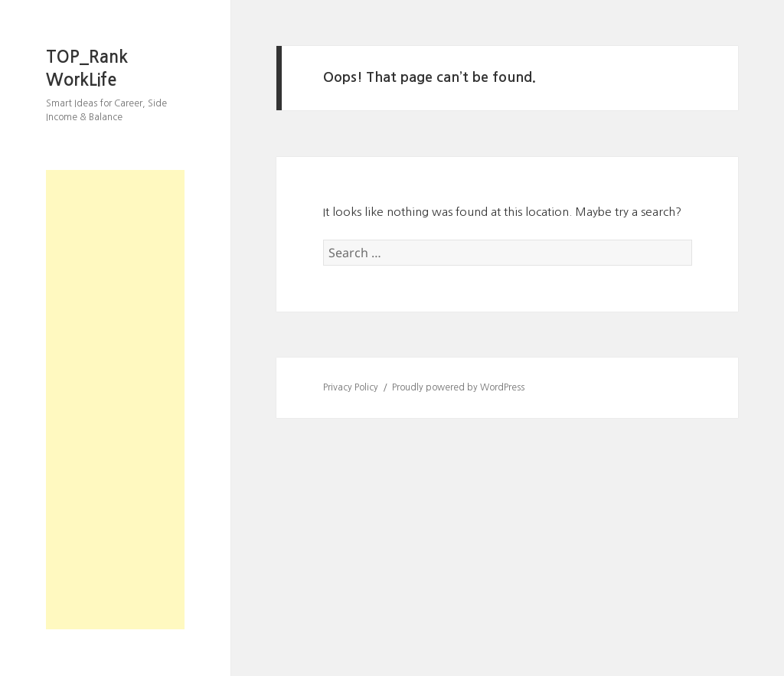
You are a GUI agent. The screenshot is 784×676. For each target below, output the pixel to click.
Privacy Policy (351, 387)
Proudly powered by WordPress (458, 387)
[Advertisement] (115, 400)
